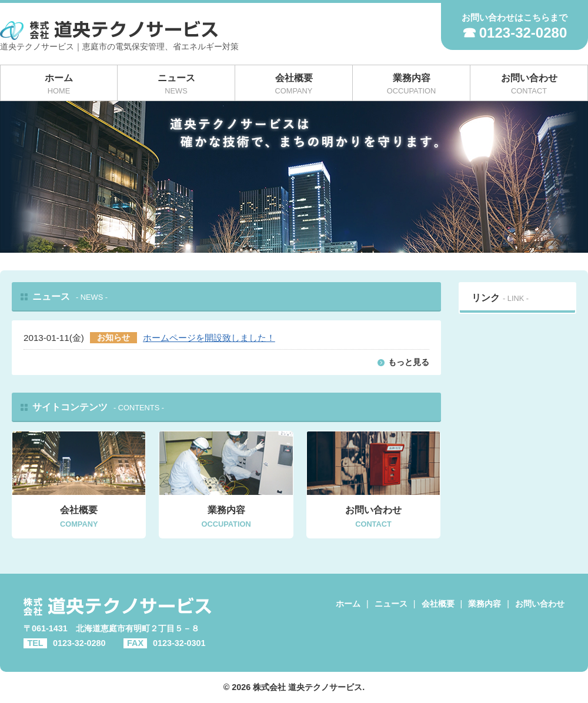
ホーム (348, 604)
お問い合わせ (540, 604)
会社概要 (438, 604)
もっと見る (409, 362)
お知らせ (113, 338)
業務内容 (485, 604)
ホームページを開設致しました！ (209, 338)
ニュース (391, 604)
